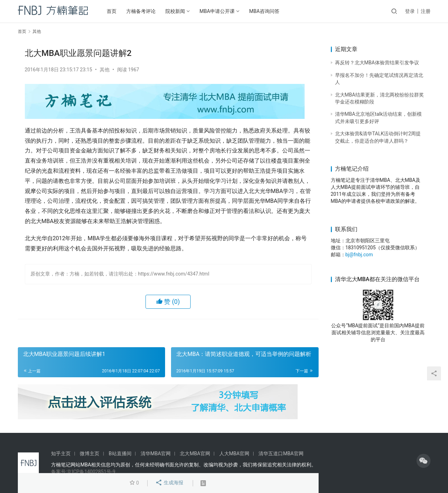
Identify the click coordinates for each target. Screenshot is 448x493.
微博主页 (90, 453)
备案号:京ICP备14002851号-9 (83, 472)
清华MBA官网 (156, 453)
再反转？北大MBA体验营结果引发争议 (377, 63)
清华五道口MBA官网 (281, 453)
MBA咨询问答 (264, 11)
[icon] (424, 461)
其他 (105, 70)
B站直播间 (120, 453)
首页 (112, 11)
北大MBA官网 (195, 453)
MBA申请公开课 (217, 11)
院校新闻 (175, 11)
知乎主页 (61, 453)
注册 (426, 11)
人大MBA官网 (234, 453)
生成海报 (169, 483)
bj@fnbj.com (359, 255)
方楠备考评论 (141, 11)
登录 (410, 11)
